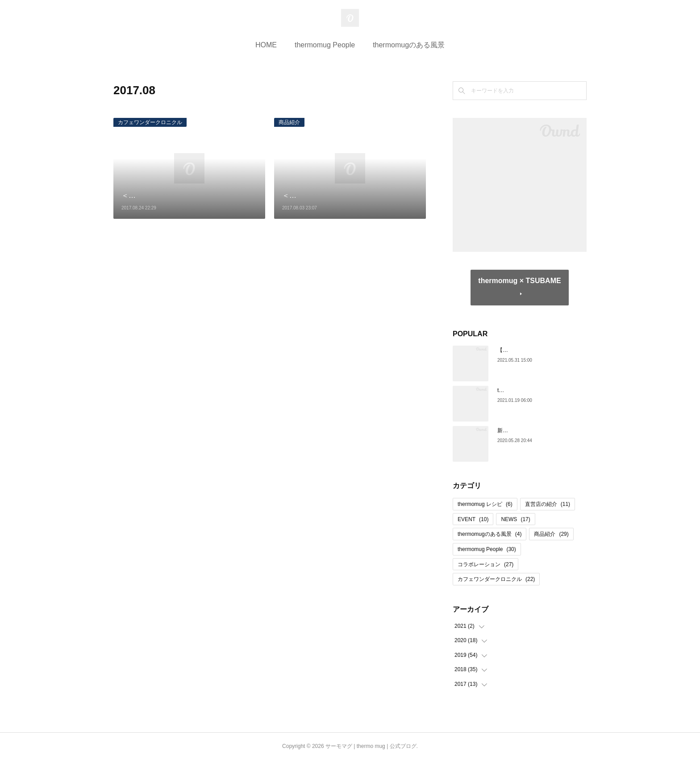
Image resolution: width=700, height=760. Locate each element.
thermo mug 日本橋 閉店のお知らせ (540, 390)
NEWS (515, 519)
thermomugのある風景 (409, 45)
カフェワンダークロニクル (150, 122)
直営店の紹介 (548, 504)
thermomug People (325, 45)
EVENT (473, 519)
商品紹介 (289, 122)
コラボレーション (485, 564)
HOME (266, 45)
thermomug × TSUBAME (519, 281)
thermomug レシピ (485, 504)
